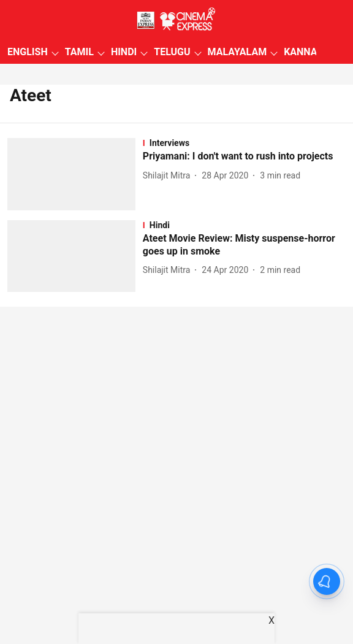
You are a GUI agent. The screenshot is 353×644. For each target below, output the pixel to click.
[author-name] (169, 176)
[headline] (244, 157)
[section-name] (244, 143)
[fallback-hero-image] (75, 174)
